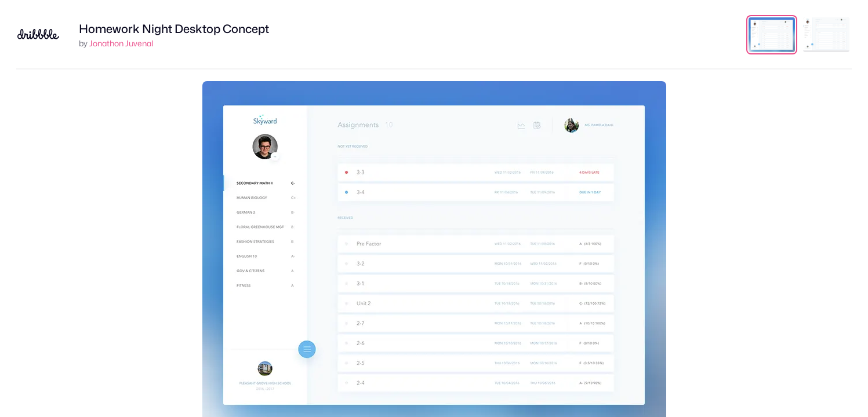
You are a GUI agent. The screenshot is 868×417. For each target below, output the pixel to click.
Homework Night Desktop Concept (174, 29)
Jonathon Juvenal (121, 43)
